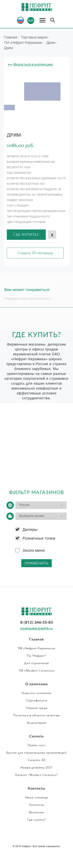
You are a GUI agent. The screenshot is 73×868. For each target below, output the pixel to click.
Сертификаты (37, 700)
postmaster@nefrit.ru (36, 628)
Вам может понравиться (27, 290)
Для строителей (37, 663)
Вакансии (37, 812)
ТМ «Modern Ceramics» (37, 671)
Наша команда (37, 797)
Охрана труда (37, 708)
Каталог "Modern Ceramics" (37, 775)
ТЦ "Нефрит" (36, 656)
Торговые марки (34, 37)
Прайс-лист (36, 745)
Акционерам (37, 723)
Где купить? (26, 235)
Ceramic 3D (37, 760)
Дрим (51, 42)
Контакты (37, 805)
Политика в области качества (36, 715)
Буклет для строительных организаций (37, 753)
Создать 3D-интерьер (35, 253)
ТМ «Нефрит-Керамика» (24, 42)
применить (36, 563)
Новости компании (37, 693)
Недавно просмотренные (28, 298)
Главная (11, 37)
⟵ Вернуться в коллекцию (30, 64)
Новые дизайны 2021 (37, 768)
